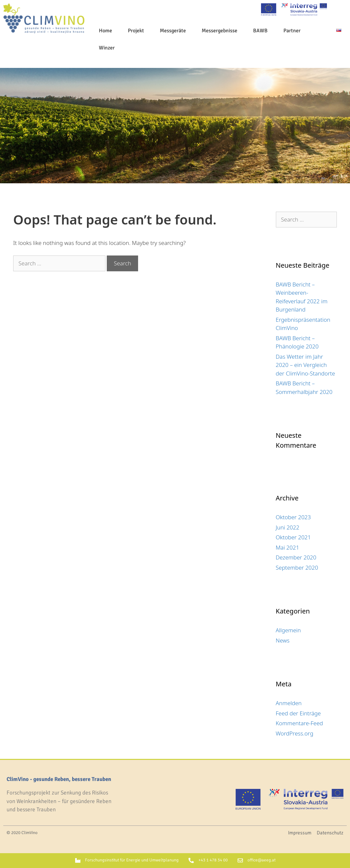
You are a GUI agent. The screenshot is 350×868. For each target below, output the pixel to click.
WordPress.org (295, 733)
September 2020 (297, 568)
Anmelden (289, 703)
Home (105, 31)
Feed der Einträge (298, 713)
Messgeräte (173, 31)
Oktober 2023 (293, 517)
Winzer (107, 48)
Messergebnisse (219, 31)
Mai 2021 (288, 547)
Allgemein (288, 630)
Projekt (136, 31)
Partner (292, 31)
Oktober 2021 (293, 537)
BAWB (260, 31)
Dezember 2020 (296, 557)
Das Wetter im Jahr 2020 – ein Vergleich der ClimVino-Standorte (306, 365)
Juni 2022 (288, 527)
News (283, 640)
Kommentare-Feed (300, 723)
